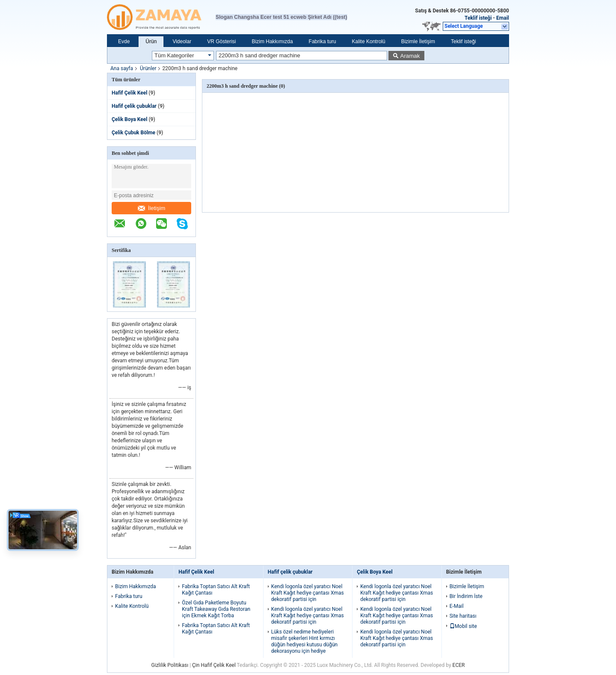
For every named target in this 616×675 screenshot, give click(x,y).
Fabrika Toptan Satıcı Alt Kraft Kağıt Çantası (216, 590)
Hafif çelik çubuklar (134, 106)
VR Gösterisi (221, 41)
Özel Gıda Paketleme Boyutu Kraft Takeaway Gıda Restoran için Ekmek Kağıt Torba (216, 609)
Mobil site (463, 626)
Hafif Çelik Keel (129, 93)
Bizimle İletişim (418, 41)
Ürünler (148, 68)
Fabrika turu (323, 41)
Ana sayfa (122, 68)
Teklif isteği (478, 18)
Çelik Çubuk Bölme (133, 133)
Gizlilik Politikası (170, 665)
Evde (124, 41)
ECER (459, 665)
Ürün (151, 41)
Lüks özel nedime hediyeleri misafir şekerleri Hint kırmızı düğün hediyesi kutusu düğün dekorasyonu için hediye (304, 641)
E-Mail (457, 606)
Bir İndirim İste (466, 596)
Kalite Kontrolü (369, 41)
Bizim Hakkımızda (272, 41)
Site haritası (463, 616)
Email (503, 18)
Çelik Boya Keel (129, 119)
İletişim (151, 208)
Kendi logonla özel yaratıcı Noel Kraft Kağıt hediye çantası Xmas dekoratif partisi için (308, 593)
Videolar (182, 41)
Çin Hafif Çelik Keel (214, 665)
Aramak (410, 56)
